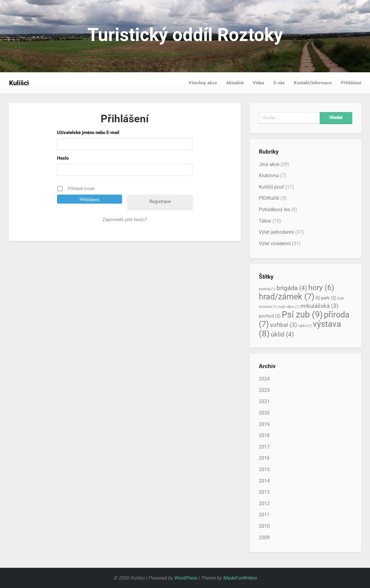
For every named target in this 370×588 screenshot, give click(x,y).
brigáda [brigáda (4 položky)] (292, 288)
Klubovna (269, 175)
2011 (264, 515)
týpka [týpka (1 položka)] (305, 326)
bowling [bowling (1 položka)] (267, 289)
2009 (264, 538)
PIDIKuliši (269, 198)
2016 (264, 458)
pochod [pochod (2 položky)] (270, 316)
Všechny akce (203, 83)
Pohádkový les (274, 210)
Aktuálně (235, 83)
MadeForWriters (240, 578)
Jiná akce (269, 164)
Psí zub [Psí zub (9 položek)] (302, 314)
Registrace (160, 202)
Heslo (63, 158)
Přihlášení (351, 83)
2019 (264, 424)
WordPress (186, 578)
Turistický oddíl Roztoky (185, 35)
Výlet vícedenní (275, 244)
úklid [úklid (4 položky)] (282, 334)
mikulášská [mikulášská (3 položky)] (320, 306)
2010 (264, 526)
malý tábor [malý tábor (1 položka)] (289, 307)
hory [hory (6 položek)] (321, 288)
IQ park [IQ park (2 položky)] (326, 298)
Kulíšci (19, 83)
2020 (264, 413)
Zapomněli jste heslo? (125, 220)
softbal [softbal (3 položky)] (284, 325)
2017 (264, 447)
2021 (264, 401)
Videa (259, 83)
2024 (264, 379)
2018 (264, 435)
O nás (279, 83)
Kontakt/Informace (313, 83)
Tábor (265, 221)
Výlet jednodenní (276, 232)
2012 (264, 504)
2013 (264, 492)
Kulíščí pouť (271, 187)
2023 (264, 390)
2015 (264, 469)
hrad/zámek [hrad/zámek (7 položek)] (287, 297)
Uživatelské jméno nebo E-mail (88, 133)
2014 (264, 481)
